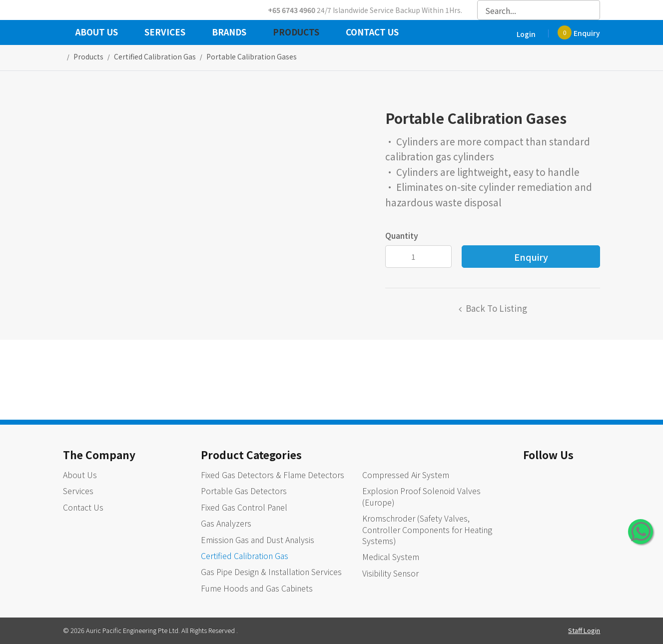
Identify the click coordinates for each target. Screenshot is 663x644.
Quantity (402, 235)
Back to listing (496, 308)
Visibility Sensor (390, 573)
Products (296, 33)
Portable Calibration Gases (252, 56)
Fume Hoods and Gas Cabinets (257, 588)
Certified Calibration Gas (245, 556)
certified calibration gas (155, 56)
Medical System (391, 557)
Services (165, 33)
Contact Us (372, 33)
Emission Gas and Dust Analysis (258, 540)
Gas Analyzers (226, 523)
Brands (229, 33)
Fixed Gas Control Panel (244, 507)
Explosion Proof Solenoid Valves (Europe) (421, 496)
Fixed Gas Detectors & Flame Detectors (273, 475)
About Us (97, 33)
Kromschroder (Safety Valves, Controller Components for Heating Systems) (427, 529)
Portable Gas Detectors (244, 491)
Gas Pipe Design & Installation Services (271, 572)
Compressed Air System (406, 475)
